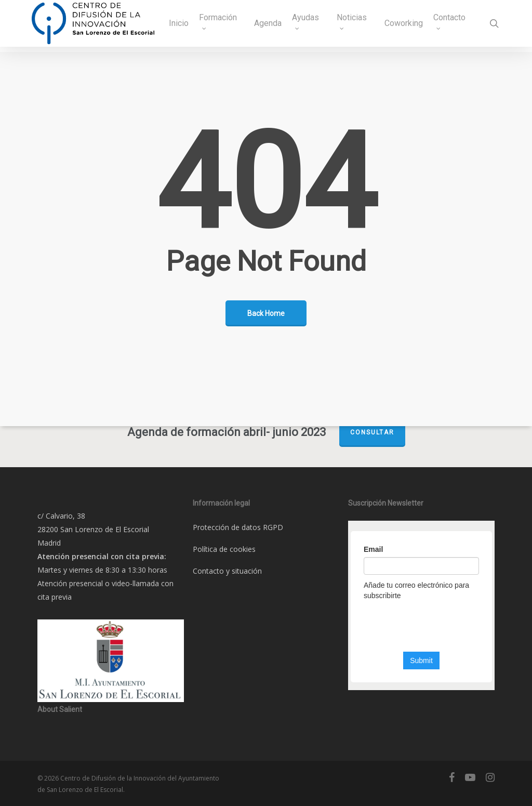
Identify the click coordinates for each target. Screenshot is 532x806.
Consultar (372, 432)
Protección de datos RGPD (238, 527)
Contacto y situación (227, 571)
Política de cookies (224, 549)
